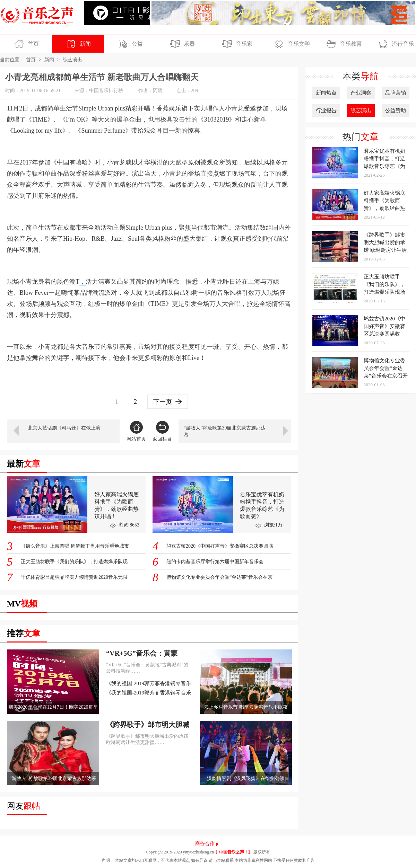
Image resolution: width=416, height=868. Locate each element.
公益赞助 (396, 110)
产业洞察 (361, 93)
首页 (25, 44)
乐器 (181, 44)
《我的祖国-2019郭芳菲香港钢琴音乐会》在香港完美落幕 (149, 684)
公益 (129, 44)
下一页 (168, 401)
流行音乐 (395, 44)
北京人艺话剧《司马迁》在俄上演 (64, 428)
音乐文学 (291, 44)
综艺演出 (72, 60)
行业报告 (326, 110)
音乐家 (236, 44)
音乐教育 (343, 44)
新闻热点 (326, 93)
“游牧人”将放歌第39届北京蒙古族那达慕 (225, 431)
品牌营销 (396, 93)
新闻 (77, 44)
